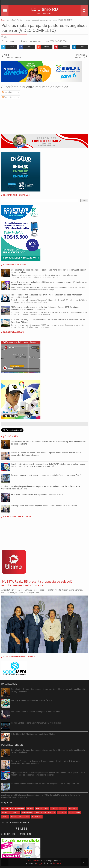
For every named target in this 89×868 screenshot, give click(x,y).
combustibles (27, 813)
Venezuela (62, 813)
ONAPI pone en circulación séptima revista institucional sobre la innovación (44, 506)
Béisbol (14, 817)
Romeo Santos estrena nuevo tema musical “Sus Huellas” (36, 723)
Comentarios (8, 97)
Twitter (5, 817)
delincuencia (24, 817)
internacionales (42, 808)
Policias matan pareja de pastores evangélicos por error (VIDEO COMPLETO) (44, 28)
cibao (43, 813)
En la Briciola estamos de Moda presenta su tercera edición (37, 495)
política (16, 813)
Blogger (39, 863)
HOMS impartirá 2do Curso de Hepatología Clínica (33, 734)
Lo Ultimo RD (45, 9)
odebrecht (6, 813)
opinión (54, 808)
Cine (37, 813)
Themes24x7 (58, 863)
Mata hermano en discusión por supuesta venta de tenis (35, 712)
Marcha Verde (75, 813)
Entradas (7, 92)
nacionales (20, 808)
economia (73, 808)
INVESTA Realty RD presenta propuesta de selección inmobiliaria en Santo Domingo (38, 583)
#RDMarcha (37, 817)
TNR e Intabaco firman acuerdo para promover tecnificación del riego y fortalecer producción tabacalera (46, 296)
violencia (52, 813)
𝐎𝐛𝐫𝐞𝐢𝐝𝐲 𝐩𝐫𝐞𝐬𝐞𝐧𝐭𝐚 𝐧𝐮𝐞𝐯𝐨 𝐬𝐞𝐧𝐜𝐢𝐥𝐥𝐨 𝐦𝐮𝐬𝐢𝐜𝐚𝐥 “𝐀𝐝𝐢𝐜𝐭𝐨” (32, 700)
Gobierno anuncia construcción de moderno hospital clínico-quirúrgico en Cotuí (46, 475)
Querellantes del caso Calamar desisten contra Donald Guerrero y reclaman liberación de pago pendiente (48, 271)
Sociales (30, 808)
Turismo (63, 808)
